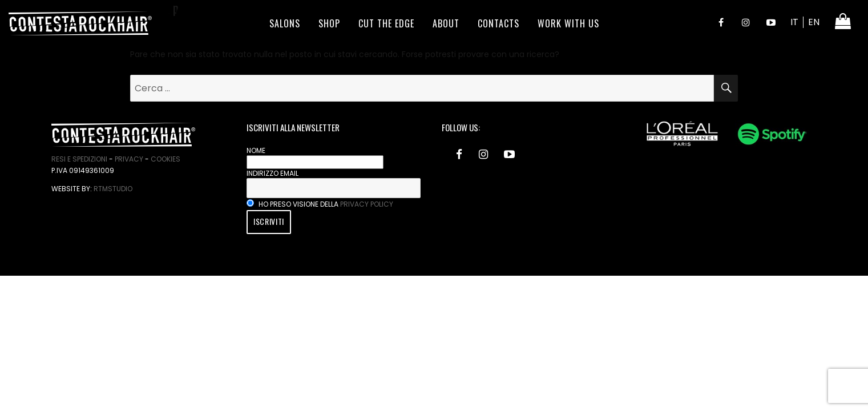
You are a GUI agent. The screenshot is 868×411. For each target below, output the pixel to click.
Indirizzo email (272, 173)
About (446, 23)
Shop (329, 23)
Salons (285, 23)
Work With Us (568, 23)
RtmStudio (113, 189)
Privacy (129, 159)
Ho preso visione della (320, 204)
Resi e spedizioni (79, 159)
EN (814, 22)
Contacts (498, 23)
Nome (256, 150)
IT (794, 22)
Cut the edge (386, 23)
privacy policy (367, 204)
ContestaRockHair (80, 23)
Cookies (165, 159)
